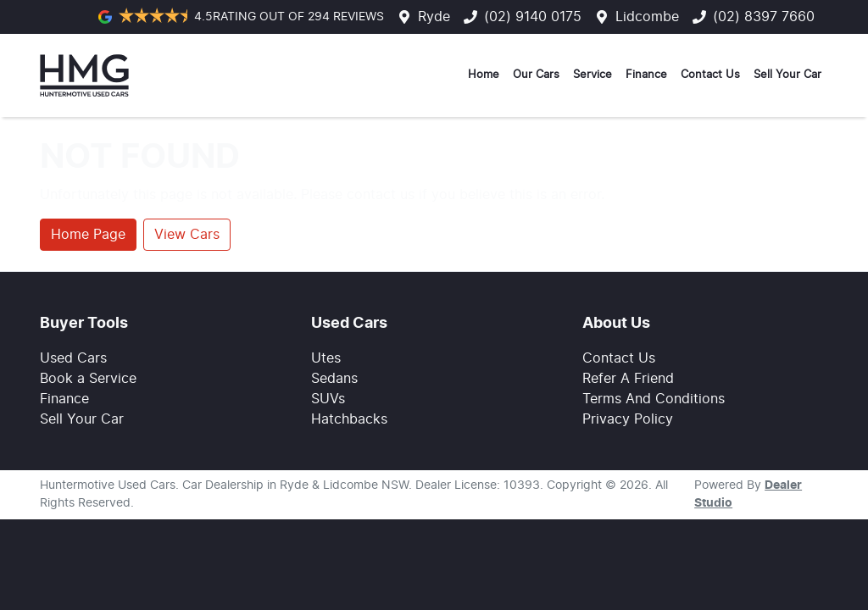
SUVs (328, 399)
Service (593, 75)
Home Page (88, 235)
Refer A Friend (628, 379)
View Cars (187, 235)
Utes (326, 358)
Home (484, 75)
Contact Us (710, 75)
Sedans (334, 379)
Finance (646, 75)
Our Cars (536, 75)
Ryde (434, 17)
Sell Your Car (787, 75)
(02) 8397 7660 (764, 17)
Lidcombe (647, 17)
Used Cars (73, 358)
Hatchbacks (349, 419)
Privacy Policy (628, 419)
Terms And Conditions (654, 399)
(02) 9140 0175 (533, 17)
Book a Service (88, 379)
